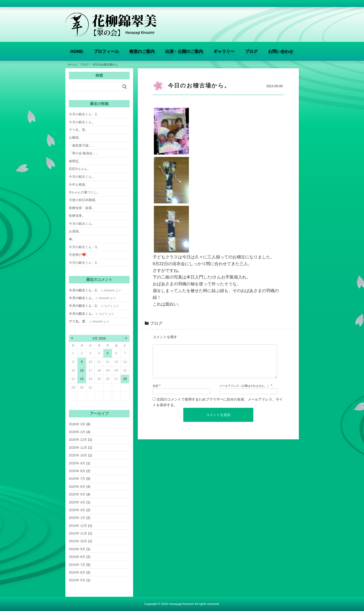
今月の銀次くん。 (82, 122)
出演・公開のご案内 (184, 51)
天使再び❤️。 (79, 255)
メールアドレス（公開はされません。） (245, 391)
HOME (77, 51)
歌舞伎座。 (77, 216)
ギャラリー (224, 51)
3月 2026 (99, 338)
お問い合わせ (281, 51)
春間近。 (75, 161)
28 (125, 379)
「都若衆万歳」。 (82, 145)
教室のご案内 (142, 51)
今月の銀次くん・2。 (85, 114)
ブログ (251, 51)
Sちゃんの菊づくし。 (85, 192)
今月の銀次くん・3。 (85, 247)
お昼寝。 (75, 231)
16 (82, 370)
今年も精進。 (79, 184)
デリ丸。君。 (79, 130)
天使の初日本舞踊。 (84, 200)
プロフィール (106, 51)
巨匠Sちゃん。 (80, 169)
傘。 (72, 239)
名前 (155, 391)
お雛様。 (75, 137)
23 (82, 379)
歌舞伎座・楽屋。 (82, 208)
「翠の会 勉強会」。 (84, 153)
